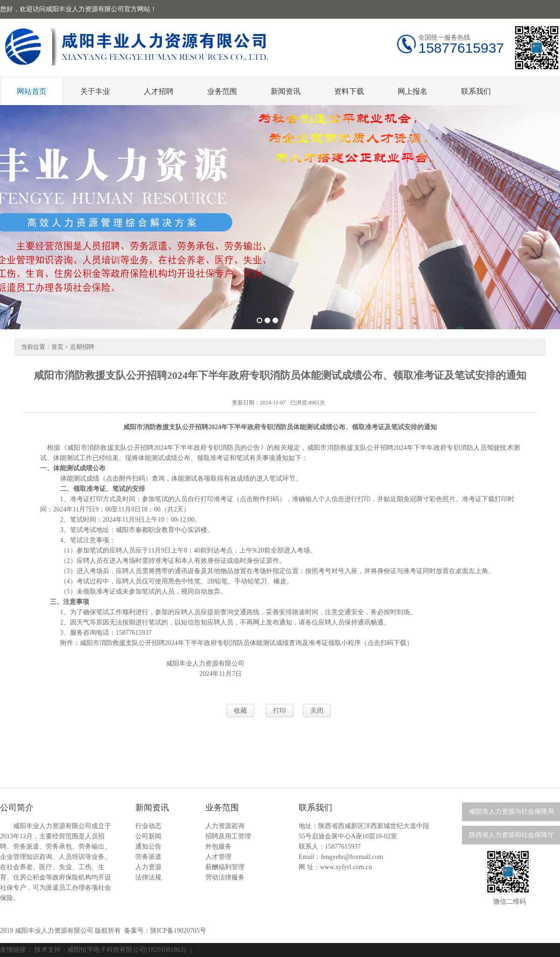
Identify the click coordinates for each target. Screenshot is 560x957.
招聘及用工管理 (228, 836)
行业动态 (148, 826)
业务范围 (222, 91)
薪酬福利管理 (225, 867)
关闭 (317, 711)
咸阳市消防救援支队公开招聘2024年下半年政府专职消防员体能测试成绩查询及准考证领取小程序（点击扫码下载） (246, 643)
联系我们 (476, 91)
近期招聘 (82, 347)
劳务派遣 (148, 857)
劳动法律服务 (225, 877)
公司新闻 (148, 836)
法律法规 (148, 877)
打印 (280, 711)
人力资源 (148, 867)
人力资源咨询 (225, 826)
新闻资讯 (286, 91)
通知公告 (148, 847)
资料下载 (349, 91)
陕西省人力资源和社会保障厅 (511, 835)
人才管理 (218, 857)
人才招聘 (159, 91)
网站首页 (32, 91)
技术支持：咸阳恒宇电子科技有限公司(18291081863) (110, 950)
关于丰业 (95, 91)
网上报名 (413, 91)
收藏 (240, 711)
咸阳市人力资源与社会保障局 (511, 812)
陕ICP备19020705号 (178, 931)
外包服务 (218, 847)
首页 (57, 347)
